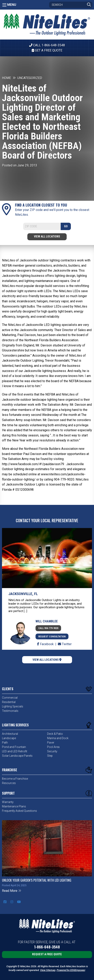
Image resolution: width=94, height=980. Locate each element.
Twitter (65, 644)
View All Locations (47, 237)
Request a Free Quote (47, 954)
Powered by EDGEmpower (71, 970)
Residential (9, 702)
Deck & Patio (55, 734)
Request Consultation (52, 637)
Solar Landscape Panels (17, 756)
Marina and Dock (58, 738)
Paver (51, 743)
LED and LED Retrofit (15, 751)
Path (5, 743)
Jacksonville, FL (23, 594)
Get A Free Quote (47, 50)
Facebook (46, 644)
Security (52, 751)
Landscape (9, 738)
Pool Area (53, 747)
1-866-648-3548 (47, 947)
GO (66, 226)
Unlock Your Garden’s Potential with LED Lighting (37, 880)
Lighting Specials (13, 706)
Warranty (8, 802)
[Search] (71, 5)
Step (50, 756)
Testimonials (10, 711)
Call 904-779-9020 (48, 628)
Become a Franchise (15, 779)
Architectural (10, 734)
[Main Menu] (4, 5)
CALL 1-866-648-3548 (47, 45)
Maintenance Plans (14, 806)
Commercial (10, 698)
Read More (12, 891)
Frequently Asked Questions (19, 811)
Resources (9, 783)
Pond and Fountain (14, 747)
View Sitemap (48, 970)
